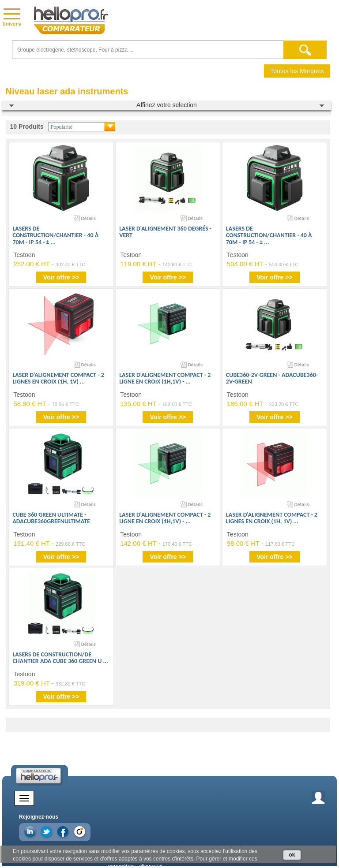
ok (292, 855)
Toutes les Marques (297, 71)
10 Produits (27, 127)
